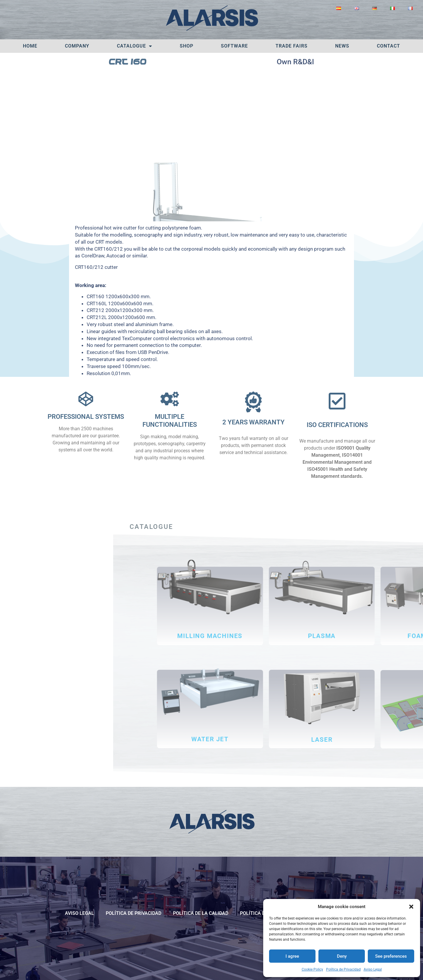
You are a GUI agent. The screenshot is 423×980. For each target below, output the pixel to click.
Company (77, 46)
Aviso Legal (373, 969)
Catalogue (135, 46)
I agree (292, 956)
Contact (388, 46)
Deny (342, 956)
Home (30, 46)
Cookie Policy (312, 969)
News (342, 46)
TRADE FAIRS (292, 46)
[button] (411, 907)
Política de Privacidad (343, 969)
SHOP (187, 46)
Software (234, 46)
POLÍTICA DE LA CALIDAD (201, 913)
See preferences (391, 956)
